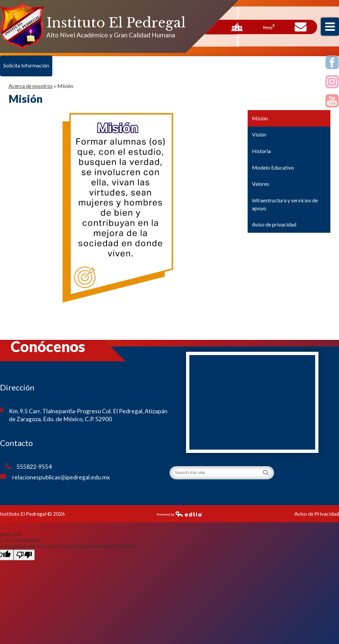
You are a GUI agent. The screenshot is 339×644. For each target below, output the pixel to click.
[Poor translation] (24, 555)
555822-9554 (28, 466)
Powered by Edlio (180, 514)
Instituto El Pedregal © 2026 (32, 514)
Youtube (332, 102)
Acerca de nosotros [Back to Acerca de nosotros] (31, 86)
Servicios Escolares (237, 27)
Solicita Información (26, 65)
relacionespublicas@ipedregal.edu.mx (55, 477)
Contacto (301, 27)
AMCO (269, 27)
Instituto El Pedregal (116, 23)
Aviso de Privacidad (317, 514)
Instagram (332, 83)
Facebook (332, 63)
